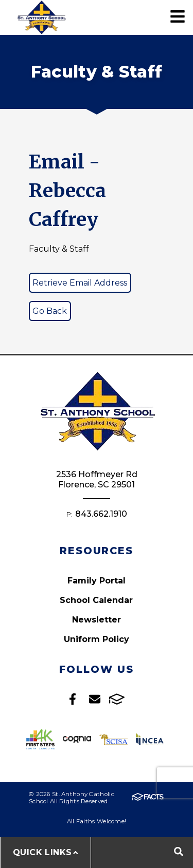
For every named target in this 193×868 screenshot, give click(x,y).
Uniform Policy (97, 639)
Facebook (73, 699)
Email (95, 699)
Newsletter (97, 620)
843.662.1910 (101, 514)
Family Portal (97, 581)
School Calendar (96, 600)
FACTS (117, 699)
